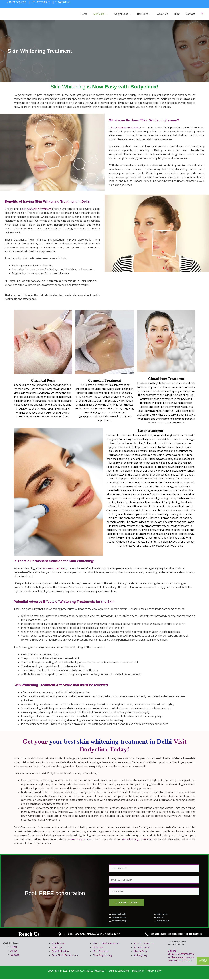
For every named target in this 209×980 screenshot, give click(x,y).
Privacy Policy (154, 972)
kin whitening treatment (125, 127)
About (14, 952)
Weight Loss (122, 14)
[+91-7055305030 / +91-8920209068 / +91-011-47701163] (147, 935)
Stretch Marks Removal (106, 944)
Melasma (98, 948)
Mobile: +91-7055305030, (182, 955)
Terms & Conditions (118, 972)
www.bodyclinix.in (81, 839)
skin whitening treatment (37, 209)
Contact (190, 14)
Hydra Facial (141, 952)
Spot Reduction (60, 952)
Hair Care (144, 14)
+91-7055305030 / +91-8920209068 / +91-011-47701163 (176, 935)
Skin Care (100, 14)
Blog (177, 14)
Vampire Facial (142, 948)
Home (84, 14)
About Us (163, 14)
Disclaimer (138, 972)
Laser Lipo (58, 948)
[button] (106, 14)
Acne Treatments (144, 944)
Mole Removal (101, 952)
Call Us (172, 952)
